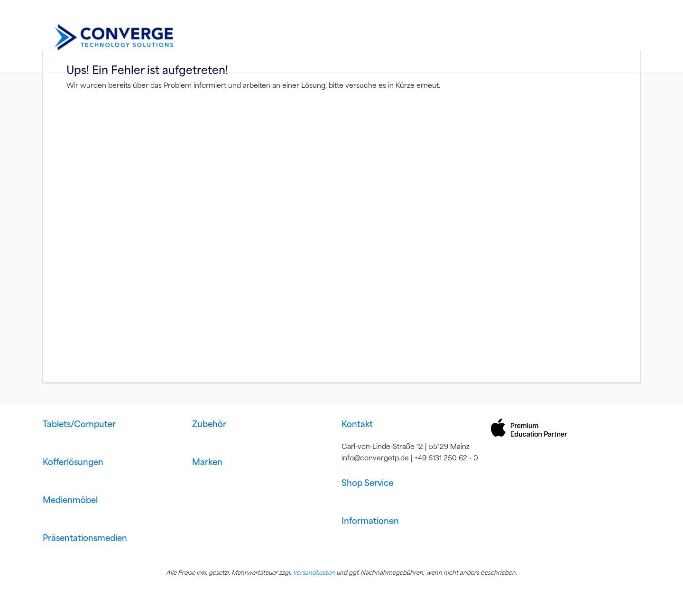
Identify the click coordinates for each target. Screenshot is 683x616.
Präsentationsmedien (85, 538)
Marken (207, 462)
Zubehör (209, 424)
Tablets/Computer (79, 424)
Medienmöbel (70, 500)
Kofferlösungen (73, 462)
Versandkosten (314, 572)
